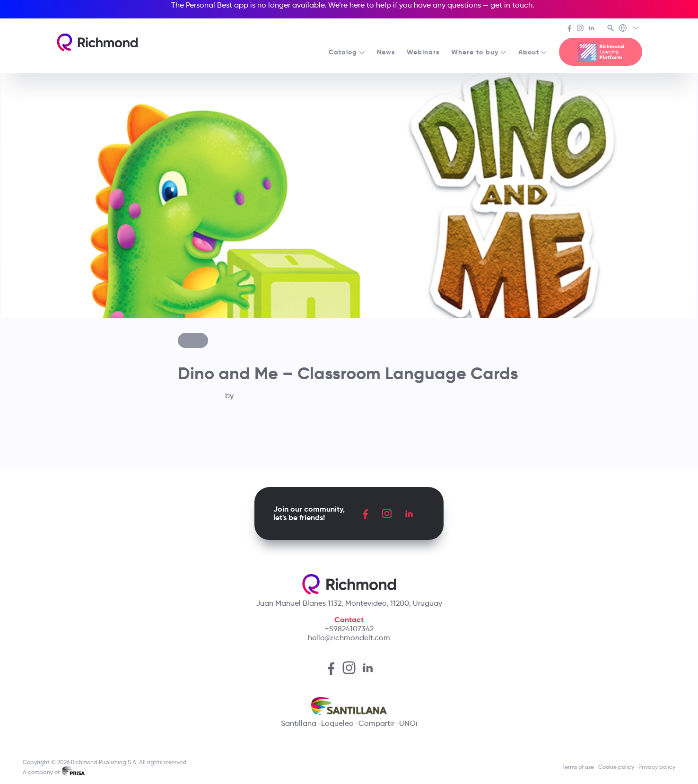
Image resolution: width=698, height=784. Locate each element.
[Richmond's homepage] (97, 42)
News (386, 52)
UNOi (408, 723)
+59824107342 (349, 629)
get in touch (511, 5)
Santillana (299, 723)
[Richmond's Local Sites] (629, 29)
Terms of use (578, 767)
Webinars (423, 52)
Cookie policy (616, 767)
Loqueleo (337, 723)
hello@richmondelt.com (349, 638)
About (533, 52)
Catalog (347, 52)
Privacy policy (657, 767)
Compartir (376, 723)
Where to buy (479, 52)
